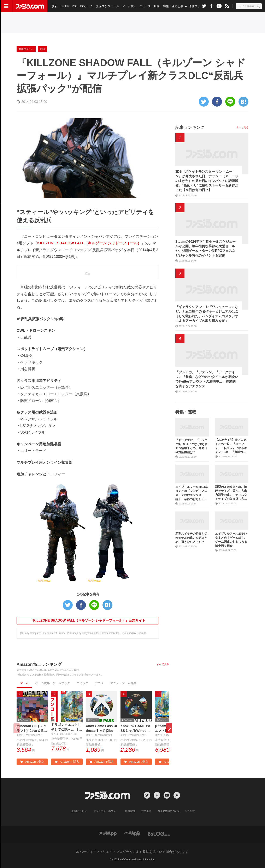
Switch (65, 6)
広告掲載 (190, 811)
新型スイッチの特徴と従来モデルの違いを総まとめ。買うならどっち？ (191, 538)
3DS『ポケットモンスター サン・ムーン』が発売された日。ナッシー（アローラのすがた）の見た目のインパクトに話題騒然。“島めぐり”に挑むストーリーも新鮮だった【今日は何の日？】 (207, 181)
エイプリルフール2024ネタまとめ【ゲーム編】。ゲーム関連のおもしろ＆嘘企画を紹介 (231, 540)
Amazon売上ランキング (39, 664)
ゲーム (24, 683)
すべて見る (163, 664)
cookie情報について (169, 811)
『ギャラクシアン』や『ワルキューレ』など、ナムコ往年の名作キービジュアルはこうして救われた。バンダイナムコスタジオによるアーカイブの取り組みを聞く (207, 314)
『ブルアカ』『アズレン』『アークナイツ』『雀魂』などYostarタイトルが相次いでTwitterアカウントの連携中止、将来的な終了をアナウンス (207, 379)
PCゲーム (86, 6)
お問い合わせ (79, 811)
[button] (169, 728)
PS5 (75, 6)
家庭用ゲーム (26, 49)
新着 (55, 6)
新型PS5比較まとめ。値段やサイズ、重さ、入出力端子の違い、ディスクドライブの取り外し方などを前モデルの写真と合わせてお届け (231, 493)
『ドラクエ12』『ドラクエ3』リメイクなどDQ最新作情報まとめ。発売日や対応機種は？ (192, 446)
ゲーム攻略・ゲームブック (53, 683)
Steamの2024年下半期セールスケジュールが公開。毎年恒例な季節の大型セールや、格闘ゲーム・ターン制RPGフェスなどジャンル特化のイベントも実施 (206, 249)
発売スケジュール (107, 6)
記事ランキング (190, 127)
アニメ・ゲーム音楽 (123, 683)
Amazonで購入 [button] (32, 762)
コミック (82, 683)
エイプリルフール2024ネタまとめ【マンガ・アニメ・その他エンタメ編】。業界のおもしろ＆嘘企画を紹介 (192, 493)
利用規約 (130, 811)
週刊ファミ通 (197, 6)
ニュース (145, 6)
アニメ (99, 683)
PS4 (43, 49)
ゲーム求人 (129, 6)
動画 (157, 6)
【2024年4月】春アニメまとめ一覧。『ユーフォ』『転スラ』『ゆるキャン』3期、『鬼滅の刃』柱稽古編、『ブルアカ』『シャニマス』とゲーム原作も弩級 (231, 446)
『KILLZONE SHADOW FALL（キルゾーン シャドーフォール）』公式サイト (88, 620)
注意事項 (146, 811)
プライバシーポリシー (106, 811)
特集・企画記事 (173, 6)
